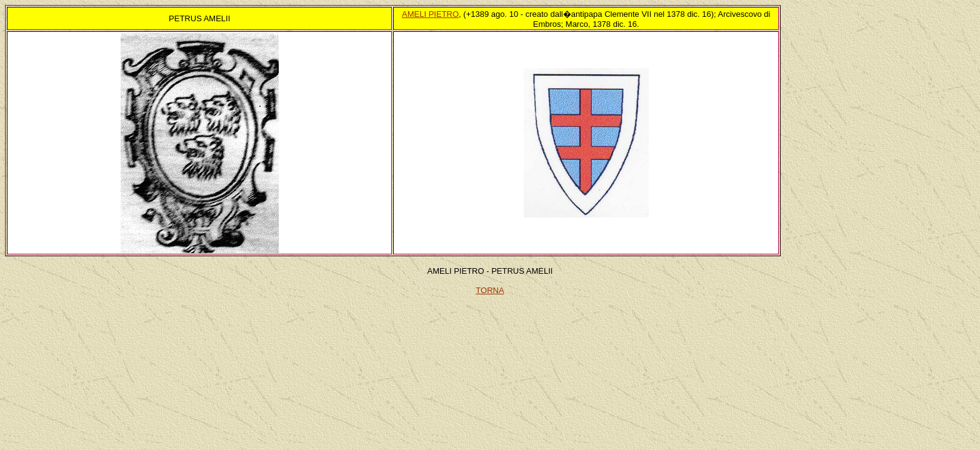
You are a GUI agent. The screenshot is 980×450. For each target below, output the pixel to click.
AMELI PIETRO (430, 14)
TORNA (490, 290)
